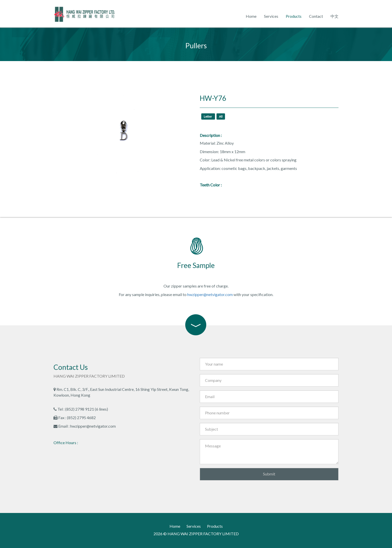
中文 (334, 16)
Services (271, 16)
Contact (316, 16)
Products (294, 16)
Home (251, 16)
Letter (208, 116)
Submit (269, 474)
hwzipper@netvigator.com (210, 294)
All (221, 116)
